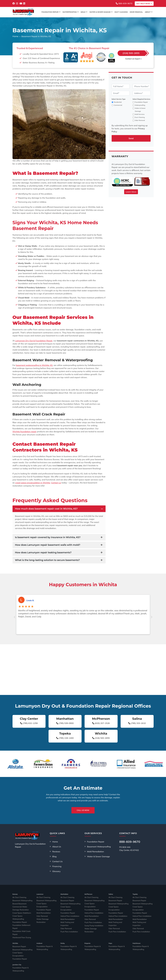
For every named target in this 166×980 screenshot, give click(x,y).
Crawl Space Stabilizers (20, 913)
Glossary (56, 871)
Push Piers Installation (68, 927)
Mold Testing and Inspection (70, 921)
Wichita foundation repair (25, 432)
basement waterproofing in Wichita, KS (34, 365)
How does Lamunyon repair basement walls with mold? (48, 545)
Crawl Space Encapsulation (45, 904)
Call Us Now (83, 810)
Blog (54, 856)
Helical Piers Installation (68, 914)
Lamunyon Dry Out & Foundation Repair (34, 341)
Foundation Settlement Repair (22, 923)
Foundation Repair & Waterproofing (43, 940)
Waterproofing (71, 12)
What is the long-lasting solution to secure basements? (47, 560)
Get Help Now (144, 4)
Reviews (56, 852)
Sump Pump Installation (92, 924)
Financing (57, 866)
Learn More (131, 192)
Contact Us (57, 861)
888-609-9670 (124, 3)
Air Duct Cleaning (18, 897)
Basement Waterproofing (99, 847)
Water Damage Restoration (45, 917)
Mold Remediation (96, 852)
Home (15, 36)
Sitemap (106, 976)
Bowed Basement (18, 904)
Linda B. (30, 600)
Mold (84, 12)
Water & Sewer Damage (101, 12)
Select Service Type (119, 99)
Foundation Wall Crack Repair (22, 927)
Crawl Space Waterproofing (21, 917)
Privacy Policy (115, 976)
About (149, 12)
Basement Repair (66, 901)
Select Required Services (141, 99)
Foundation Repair (51, 12)
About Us (57, 847)
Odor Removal (136, 12)
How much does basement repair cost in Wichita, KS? (46, 509)
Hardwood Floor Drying (20, 930)
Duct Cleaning (121, 12)
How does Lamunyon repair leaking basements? (43, 553)
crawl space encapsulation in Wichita (33, 483)
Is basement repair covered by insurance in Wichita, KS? (48, 537)
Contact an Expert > (134, 59)
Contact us (56, 483)
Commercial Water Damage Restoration (21, 909)
